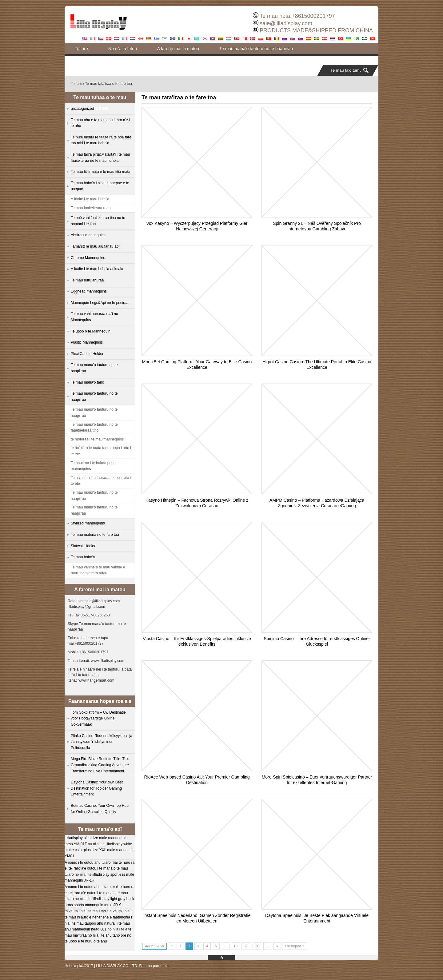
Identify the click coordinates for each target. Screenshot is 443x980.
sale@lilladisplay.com (286, 23)
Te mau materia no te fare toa (95, 535)
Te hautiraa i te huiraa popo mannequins (93, 466)
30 (257, 946)
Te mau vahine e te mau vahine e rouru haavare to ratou (98, 570)
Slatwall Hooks (83, 546)
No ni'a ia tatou (123, 49)
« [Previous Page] (172, 946)
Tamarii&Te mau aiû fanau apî (95, 246)
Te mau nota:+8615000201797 (297, 16)
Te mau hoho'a (83, 557)
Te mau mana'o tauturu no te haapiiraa (256, 49)
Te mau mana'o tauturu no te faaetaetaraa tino (94, 428)
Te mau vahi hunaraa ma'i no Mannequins (94, 317)
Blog (216, 59)
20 (246, 946)
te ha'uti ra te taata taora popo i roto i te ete (101, 451)
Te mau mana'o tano (87, 382)
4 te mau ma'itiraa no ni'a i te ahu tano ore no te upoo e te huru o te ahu (98, 935)
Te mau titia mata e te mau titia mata (100, 172)
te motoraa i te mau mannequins (97, 439)
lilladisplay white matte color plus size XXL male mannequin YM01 (100, 850)
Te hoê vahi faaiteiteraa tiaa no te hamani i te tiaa (98, 221)
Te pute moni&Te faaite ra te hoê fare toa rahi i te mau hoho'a (133, 59)
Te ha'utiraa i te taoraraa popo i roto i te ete (101, 481)
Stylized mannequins (88, 523)
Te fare (81, 49)
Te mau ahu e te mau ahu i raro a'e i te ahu (100, 123)
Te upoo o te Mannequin (91, 331)
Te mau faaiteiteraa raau (91, 208)
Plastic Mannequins (87, 342)
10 (235, 946)
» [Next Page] (277, 946)
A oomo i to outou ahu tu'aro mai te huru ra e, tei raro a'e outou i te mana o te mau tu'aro (100, 868)
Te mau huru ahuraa (87, 280)
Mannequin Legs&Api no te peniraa (100, 303)
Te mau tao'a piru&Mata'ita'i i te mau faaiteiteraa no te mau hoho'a (100, 157)
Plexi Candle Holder (87, 354)
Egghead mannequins (89, 291)
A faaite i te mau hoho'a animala (97, 269)
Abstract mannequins (88, 235)
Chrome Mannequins (88, 258)
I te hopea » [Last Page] (295, 946)
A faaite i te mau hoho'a (90, 199)
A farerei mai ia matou (178, 49)
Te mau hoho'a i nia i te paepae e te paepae (100, 186)
